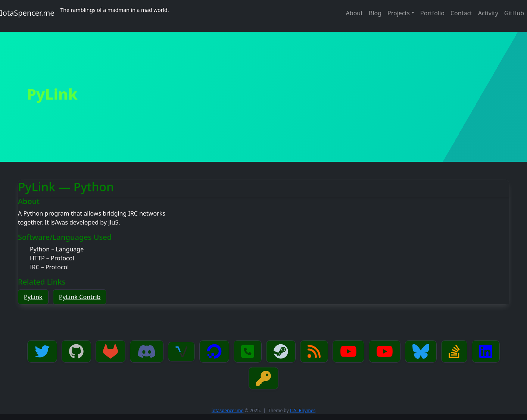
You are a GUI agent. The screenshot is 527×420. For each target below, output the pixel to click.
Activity (488, 13)
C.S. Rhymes (303, 410)
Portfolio (432, 13)
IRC (35, 267)
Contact (461, 13)
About (354, 13)
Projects (399, 13)
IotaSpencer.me (27, 13)
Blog (375, 13)
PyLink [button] (33, 297)
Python (40, 249)
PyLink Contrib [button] (80, 297)
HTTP (37, 258)
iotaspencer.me (228, 410)
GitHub (514, 13)
